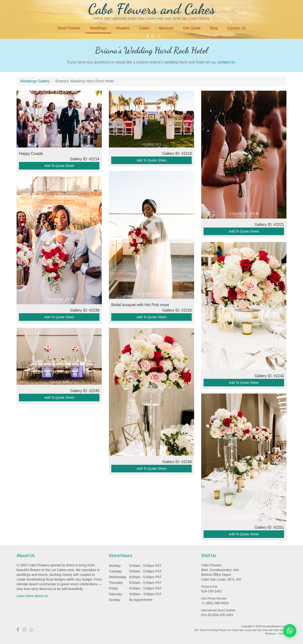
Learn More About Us (32, 596)
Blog (214, 28)
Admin (283, 634)
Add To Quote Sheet (59, 165)
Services (166, 28)
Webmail (270, 634)
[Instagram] (153, 36)
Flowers (123, 28)
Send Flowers (69, 28)
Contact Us (236, 28)
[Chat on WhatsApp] (290, 631)
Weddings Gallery (35, 81)
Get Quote (192, 28)
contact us (226, 62)
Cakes (144, 28)
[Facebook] (148, 36)
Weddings (98, 28)
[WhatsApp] (159, 36)
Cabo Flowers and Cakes (151, 9)
